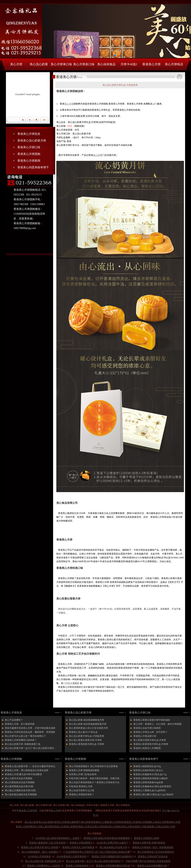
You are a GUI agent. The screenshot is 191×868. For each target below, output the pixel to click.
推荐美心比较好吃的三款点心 (148, 770)
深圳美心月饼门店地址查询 (83, 774)
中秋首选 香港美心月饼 (81, 786)
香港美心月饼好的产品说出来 (153, 857)
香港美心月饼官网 (28, 811)
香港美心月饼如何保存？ (82, 794)
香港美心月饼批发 (29, 134)
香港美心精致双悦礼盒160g (147, 766)
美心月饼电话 (174, 64)
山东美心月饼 (168, 827)
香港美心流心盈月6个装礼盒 (83, 732)
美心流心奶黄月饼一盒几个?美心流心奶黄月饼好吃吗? (93, 861)
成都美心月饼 (154, 827)
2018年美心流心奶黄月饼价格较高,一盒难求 (57, 838)
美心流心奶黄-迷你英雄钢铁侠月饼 (87, 720)
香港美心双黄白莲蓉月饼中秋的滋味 (152, 720)
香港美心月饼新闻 (29, 161)
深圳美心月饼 (59, 827)
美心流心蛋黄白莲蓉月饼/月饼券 (85, 740)
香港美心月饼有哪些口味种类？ (21, 740)
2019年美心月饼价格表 (39, 857)
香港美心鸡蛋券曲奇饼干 (33, 167)
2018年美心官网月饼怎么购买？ (112, 843)
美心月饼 (16, 64)
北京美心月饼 (97, 827)
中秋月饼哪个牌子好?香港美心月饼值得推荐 (148, 861)
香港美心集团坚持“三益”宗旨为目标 (47, 843)
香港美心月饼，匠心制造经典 (20, 724)
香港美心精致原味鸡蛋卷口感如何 (151, 778)
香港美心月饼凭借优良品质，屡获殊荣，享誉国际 (30, 732)
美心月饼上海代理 (42, 827)
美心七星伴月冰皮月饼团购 (19, 778)
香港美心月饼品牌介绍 (145, 736)
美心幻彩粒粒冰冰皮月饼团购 (20, 782)
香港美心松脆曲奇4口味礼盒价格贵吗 (152, 786)
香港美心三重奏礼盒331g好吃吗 (149, 790)
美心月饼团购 (145, 822)
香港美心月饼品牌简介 (81, 843)
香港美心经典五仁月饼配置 (147, 748)
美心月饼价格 (117, 822)
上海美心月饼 (159, 822)
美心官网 (98, 155)
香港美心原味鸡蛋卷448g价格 (148, 782)
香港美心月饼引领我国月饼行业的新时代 (112, 857)
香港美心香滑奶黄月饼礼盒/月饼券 (86, 744)
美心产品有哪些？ (14, 720)
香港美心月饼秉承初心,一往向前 (43, 866)
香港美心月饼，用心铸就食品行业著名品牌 (27, 770)
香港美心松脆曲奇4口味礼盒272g (150, 774)
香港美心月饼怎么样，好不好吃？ (151, 732)
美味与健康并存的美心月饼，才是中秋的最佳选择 (30, 728)
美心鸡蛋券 (87, 822)
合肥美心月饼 (139, 827)
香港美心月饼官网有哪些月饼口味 (113, 866)
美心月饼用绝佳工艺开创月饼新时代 (156, 852)
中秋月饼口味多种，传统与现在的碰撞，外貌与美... (95, 778)
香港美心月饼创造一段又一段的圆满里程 (153, 847)
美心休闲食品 (106, 64)
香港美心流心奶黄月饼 (32, 141)
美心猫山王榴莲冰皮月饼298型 (20, 790)
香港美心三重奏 (101, 822)
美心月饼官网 (25, 827)
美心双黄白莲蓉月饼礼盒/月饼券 (150, 740)
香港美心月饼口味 (29, 147)
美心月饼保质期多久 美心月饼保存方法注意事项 (93, 766)
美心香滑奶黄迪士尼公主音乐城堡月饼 (88, 728)
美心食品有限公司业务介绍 (113, 847)
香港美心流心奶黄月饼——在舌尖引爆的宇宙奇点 (30, 766)
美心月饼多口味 (84, 64)
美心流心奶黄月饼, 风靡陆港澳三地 (23, 744)
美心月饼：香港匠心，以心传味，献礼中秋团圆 (157, 724)
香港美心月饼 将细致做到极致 (84, 770)
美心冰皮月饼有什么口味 (82, 790)
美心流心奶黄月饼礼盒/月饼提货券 (86, 736)
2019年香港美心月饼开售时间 (71, 857)
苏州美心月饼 (83, 827)
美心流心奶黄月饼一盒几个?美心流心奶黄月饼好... (30, 748)
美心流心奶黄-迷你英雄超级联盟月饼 (88, 724)
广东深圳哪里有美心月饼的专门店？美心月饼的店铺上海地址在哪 (97, 852)
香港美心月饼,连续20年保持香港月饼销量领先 (107, 838)
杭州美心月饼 (125, 827)
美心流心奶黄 (39, 64)
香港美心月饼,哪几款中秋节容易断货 (23, 774)
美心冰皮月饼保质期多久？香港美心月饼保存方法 (94, 782)
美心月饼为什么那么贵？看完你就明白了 (25, 736)
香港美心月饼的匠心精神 (146, 838)
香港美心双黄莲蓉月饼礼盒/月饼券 (151, 744)
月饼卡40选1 (129, 64)
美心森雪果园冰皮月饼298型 (19, 786)
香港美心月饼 (151, 64)
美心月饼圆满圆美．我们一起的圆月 (40, 852)
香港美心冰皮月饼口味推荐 (147, 728)
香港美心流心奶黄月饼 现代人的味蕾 (40, 847)
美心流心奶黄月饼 (48, 822)
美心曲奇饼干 (74, 822)
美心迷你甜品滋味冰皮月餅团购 (21, 794)
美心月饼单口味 (61, 64)
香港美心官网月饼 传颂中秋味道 (149, 843)
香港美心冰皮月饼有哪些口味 (152, 866)
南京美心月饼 (111, 827)
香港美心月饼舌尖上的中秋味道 (78, 847)
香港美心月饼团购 (29, 154)
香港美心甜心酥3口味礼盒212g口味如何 (153, 794)
